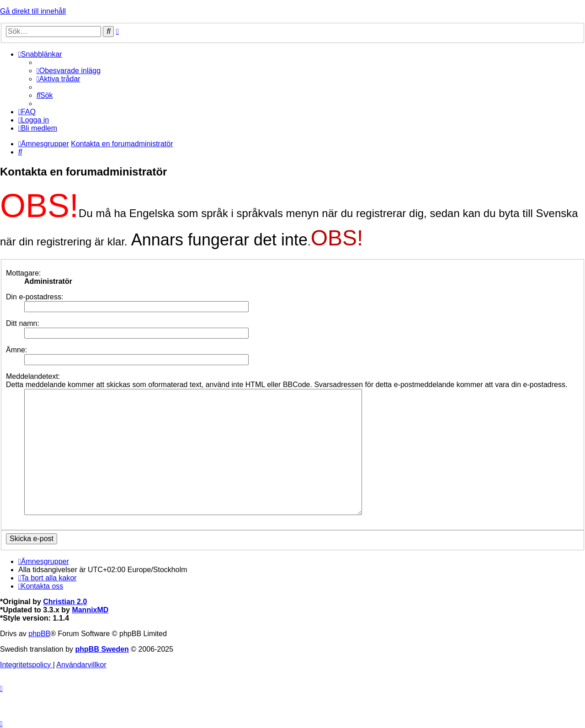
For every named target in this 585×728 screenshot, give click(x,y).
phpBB (39, 634)
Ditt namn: (23, 323)
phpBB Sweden (102, 649)
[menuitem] (69, 71)
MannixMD (90, 610)
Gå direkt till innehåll (33, 11)
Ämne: (16, 350)
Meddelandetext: (33, 376)
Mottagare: (23, 273)
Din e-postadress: (35, 297)
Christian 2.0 (65, 602)
